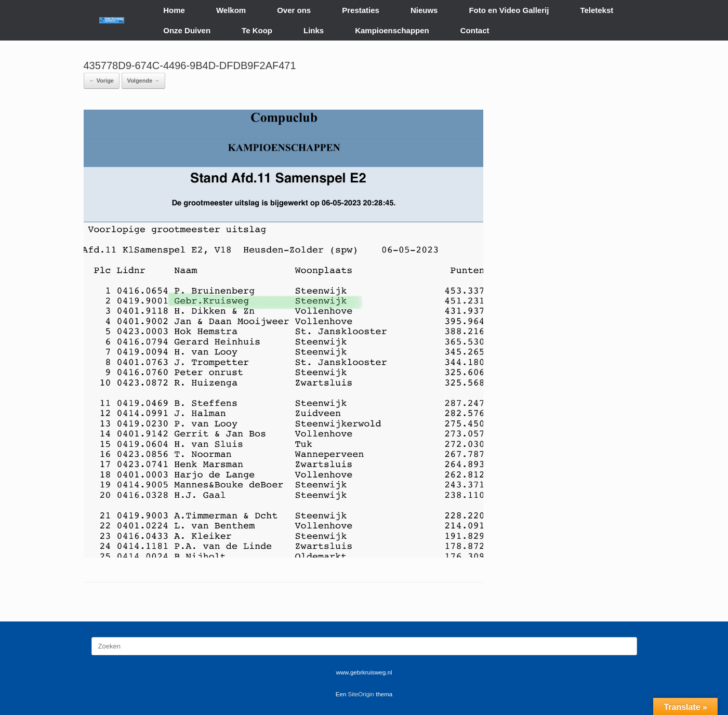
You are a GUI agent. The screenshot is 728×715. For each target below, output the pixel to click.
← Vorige (102, 81)
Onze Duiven (187, 30)
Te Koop (257, 30)
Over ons (294, 10)
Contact (475, 30)
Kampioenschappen (392, 30)
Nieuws (424, 10)
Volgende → (144, 81)
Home (174, 10)
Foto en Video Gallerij (509, 10)
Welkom (231, 10)
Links (314, 30)
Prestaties (361, 10)
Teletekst (597, 10)
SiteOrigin (361, 694)
